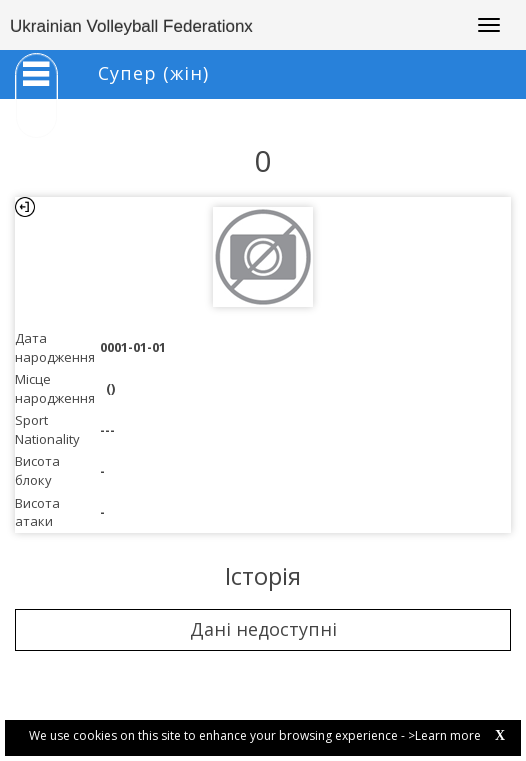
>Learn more (444, 735)
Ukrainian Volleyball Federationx (131, 26)
